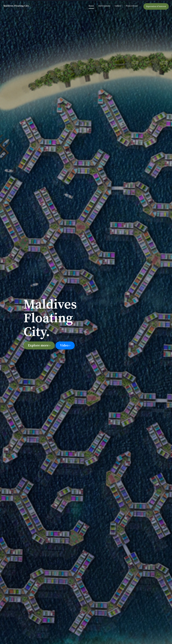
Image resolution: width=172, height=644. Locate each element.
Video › (65, 345)
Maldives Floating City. (16, 6)
